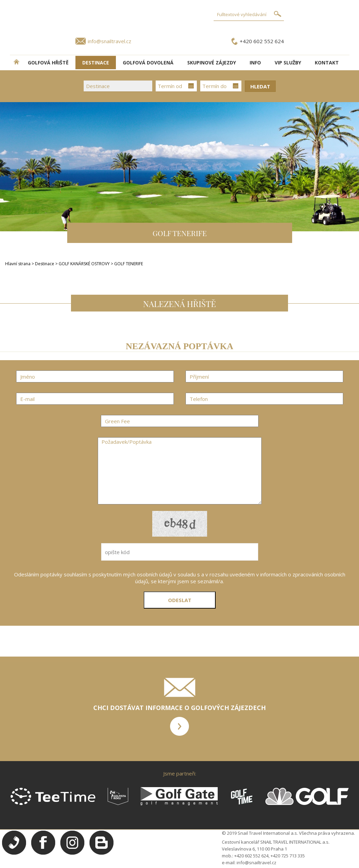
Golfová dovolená (148, 63)
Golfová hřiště (48, 63)
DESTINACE (96, 63)
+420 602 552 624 (262, 41)
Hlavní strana (18, 264)
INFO (255, 63)
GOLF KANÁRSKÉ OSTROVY (85, 264)
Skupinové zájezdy (212, 63)
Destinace (45, 264)
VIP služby (288, 63)
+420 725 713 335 (288, 856)
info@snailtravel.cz (110, 41)
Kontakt (327, 63)
